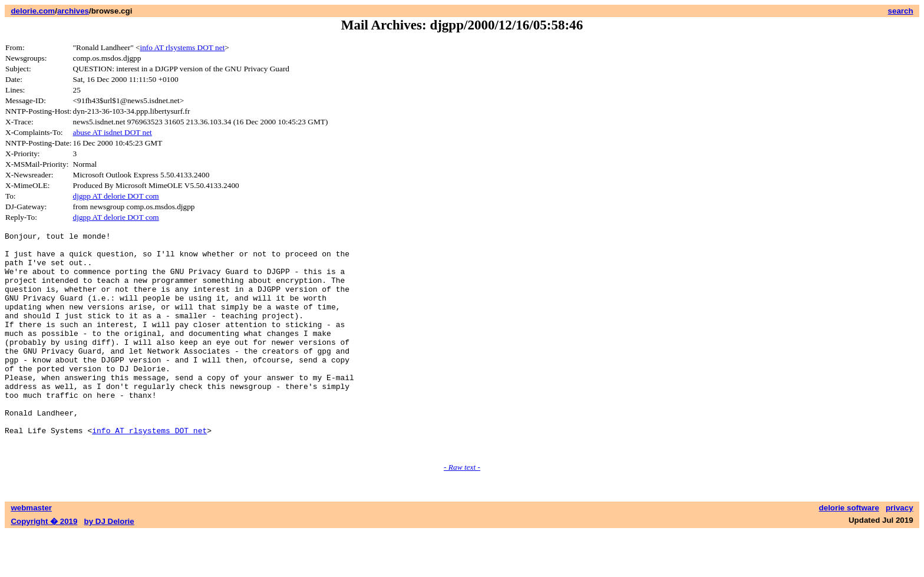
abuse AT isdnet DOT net (113, 132)
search (901, 11)
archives (73, 11)
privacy (900, 552)
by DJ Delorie (109, 566)
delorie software (849, 552)
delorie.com (33, 11)
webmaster (31, 552)
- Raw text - (462, 511)
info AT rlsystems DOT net (182, 47)
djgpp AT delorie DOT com (116, 196)
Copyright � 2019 (44, 566)
